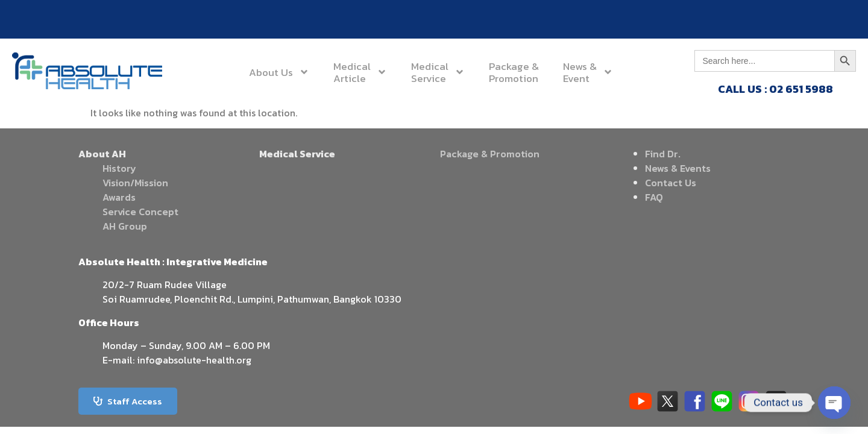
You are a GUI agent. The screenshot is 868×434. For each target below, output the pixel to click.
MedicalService (438, 72)
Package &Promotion (514, 72)
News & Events (678, 168)
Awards (119, 197)
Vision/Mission (135, 183)
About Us (279, 72)
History (119, 168)
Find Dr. (663, 154)
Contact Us (671, 183)
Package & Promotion (490, 154)
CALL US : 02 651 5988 (775, 89)
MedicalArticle (360, 72)
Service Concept (140, 212)
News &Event (588, 72)
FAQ (654, 197)
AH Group (125, 226)
